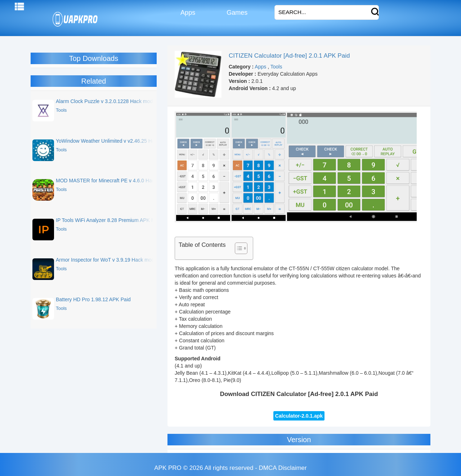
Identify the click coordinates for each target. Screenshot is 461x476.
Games (236, 13)
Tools (276, 67)
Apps (187, 13)
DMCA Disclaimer (283, 468)
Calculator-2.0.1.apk (299, 416)
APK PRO (168, 468)
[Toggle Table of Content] (238, 248)
